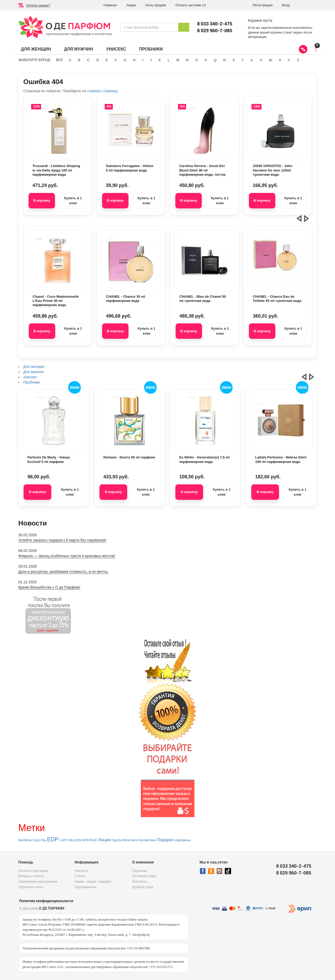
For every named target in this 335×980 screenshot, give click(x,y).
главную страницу (102, 91)
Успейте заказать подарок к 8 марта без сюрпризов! (62, 540)
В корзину (42, 200)
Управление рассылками (38, 881)
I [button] (143, 60)
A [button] (70, 60)
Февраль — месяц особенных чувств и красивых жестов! (67, 556)
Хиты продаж (156, 5)
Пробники (151, 49)
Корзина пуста (260, 20)
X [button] (280, 60)
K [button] (160, 60)
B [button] (79, 60)
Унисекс (116, 49)
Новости (81, 871)
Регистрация (263, 5)
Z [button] (298, 60)
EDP (53, 839)
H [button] (134, 60)
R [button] (224, 60)
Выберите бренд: (35, 60)
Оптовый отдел (144, 876)
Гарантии (139, 871)
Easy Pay (39, 840)
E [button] (107, 60)
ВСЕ (59, 60)
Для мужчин (79, 49)
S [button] (234, 60)
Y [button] (289, 60)
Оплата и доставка (33, 871)
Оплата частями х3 (190, 5)
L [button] (169, 60)
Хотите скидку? (38, 5)
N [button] (187, 60)
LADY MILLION (70, 840)
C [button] (88, 60)
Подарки (165, 840)
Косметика (147, 840)
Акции (131, 5)
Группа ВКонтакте (125, 840)
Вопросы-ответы (31, 876)
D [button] (97, 60)
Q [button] (215, 60)
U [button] (252, 60)
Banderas (25, 840)
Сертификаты (85, 887)
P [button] (206, 60)
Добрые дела (143, 887)
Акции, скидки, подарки (93, 881)
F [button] (116, 60)
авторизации (257, 37)
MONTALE (90, 840)
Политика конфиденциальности (46, 901)
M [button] (178, 60)
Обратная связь (31, 887)
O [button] (197, 60)
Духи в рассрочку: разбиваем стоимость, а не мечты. (63, 572)
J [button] (151, 60)
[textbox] (149, 27)
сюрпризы (182, 840)
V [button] (261, 60)
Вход (286, 5)
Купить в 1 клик (73, 201)
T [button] (243, 60)
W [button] (270, 60)
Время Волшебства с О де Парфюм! (49, 587)
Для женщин (36, 49)
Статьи (80, 876)
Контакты (139, 881)
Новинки (110, 5)
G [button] (125, 60)
